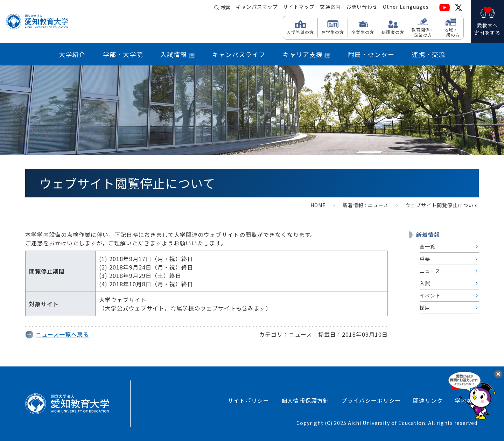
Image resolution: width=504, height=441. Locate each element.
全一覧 (428, 246)
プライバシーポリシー (371, 400)
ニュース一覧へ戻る (62, 334)
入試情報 (177, 54)
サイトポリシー (248, 400)
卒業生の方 (363, 32)
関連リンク (428, 400)
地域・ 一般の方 (451, 32)
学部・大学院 (123, 54)
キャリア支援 (307, 54)
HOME (318, 205)
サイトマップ (299, 7)
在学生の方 (333, 32)
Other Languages (406, 7)
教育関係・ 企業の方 (423, 32)
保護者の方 (393, 32)
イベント (430, 295)
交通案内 (330, 7)
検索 (226, 8)
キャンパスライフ (239, 54)
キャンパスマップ (257, 7)
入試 (425, 283)
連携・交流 (429, 54)
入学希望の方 (300, 32)
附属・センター (371, 54)
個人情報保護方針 (305, 400)
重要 (425, 259)
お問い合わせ (362, 7)
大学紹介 (72, 54)
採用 (425, 308)
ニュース (378, 205)
